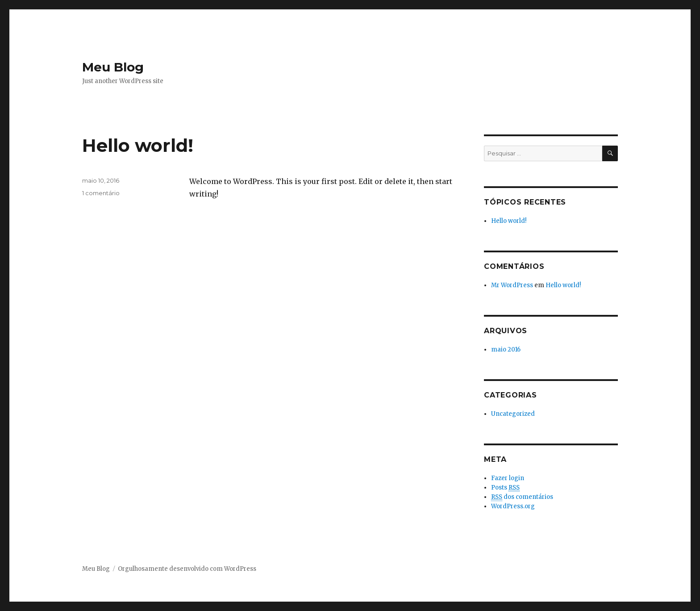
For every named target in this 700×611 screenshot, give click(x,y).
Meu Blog (113, 67)
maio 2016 (506, 349)
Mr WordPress (512, 285)
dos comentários (522, 497)
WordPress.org (513, 506)
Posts (505, 488)
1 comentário (101, 193)
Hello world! (138, 145)
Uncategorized (513, 414)
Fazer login (508, 478)
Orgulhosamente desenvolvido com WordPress (187, 569)
